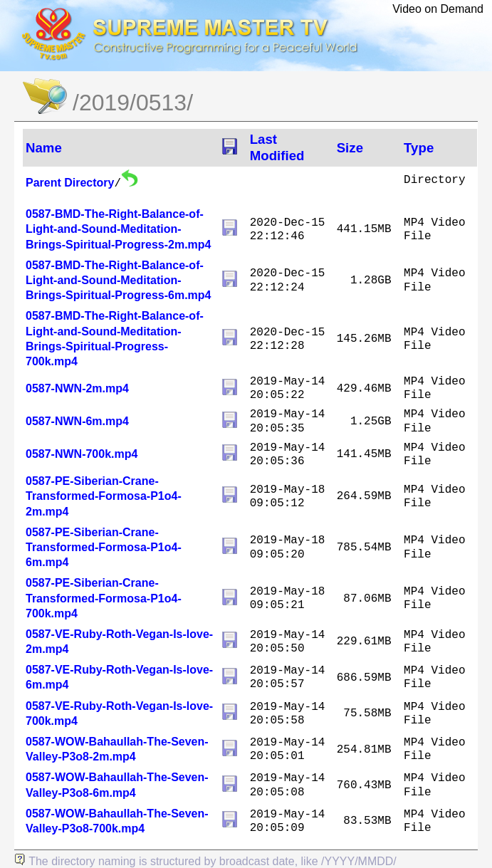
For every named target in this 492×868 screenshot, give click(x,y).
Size (350, 148)
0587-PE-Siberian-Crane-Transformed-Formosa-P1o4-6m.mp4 (104, 547)
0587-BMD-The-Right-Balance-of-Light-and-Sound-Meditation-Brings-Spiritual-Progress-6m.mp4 (119, 280)
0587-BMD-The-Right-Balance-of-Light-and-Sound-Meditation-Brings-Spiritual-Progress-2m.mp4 (119, 229)
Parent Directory (70, 183)
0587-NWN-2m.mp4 (77, 388)
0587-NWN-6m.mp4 (77, 421)
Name (44, 148)
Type (419, 148)
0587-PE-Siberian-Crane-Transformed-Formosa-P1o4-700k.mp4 (104, 598)
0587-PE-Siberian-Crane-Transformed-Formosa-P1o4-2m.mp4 (104, 496)
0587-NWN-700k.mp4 (82, 454)
